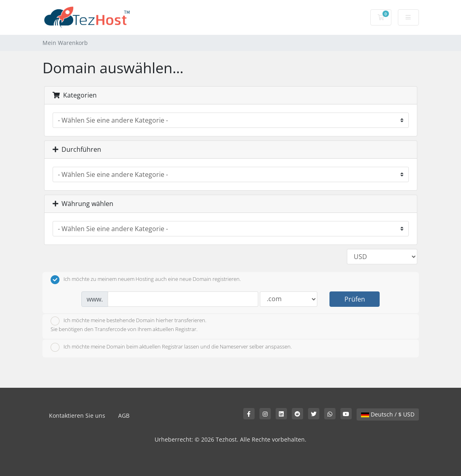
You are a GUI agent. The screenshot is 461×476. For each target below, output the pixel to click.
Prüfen (355, 299)
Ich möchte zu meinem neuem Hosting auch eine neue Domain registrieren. (146, 280)
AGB (124, 415)
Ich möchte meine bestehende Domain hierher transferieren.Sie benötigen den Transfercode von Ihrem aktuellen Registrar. (129, 325)
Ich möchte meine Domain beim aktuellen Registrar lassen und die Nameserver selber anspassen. (171, 347)
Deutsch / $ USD (388, 414)
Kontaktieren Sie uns (77, 415)
